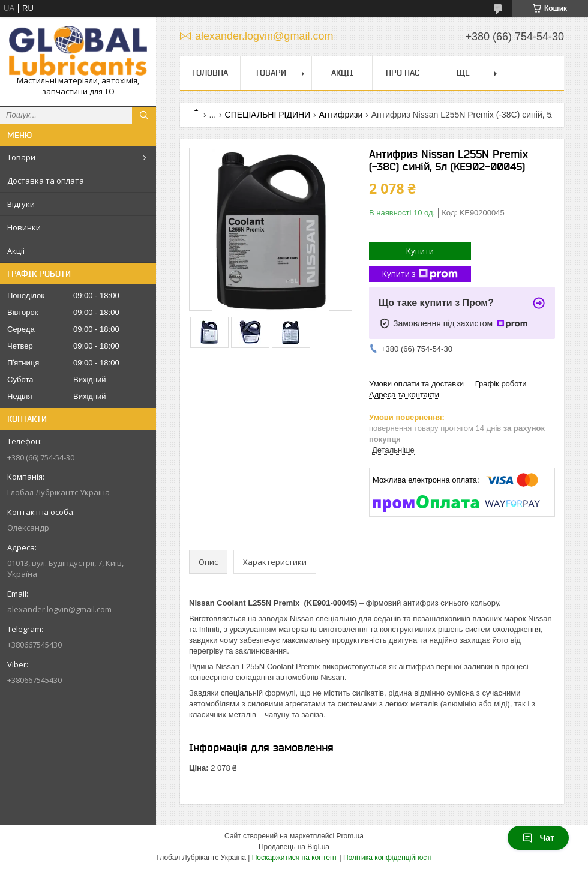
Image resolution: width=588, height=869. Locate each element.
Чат (538, 838)
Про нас (403, 73)
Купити (420, 251)
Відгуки (21, 204)
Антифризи (341, 115)
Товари (21, 157)
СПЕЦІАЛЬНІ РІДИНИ (268, 115)
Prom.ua (350, 836)
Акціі (16, 251)
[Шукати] (144, 115)
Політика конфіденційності (388, 858)
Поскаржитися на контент (295, 858)
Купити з (420, 274)
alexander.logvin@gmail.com (59, 609)
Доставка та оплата (46, 181)
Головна (210, 73)
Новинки (24, 227)
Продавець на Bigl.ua (294, 847)
